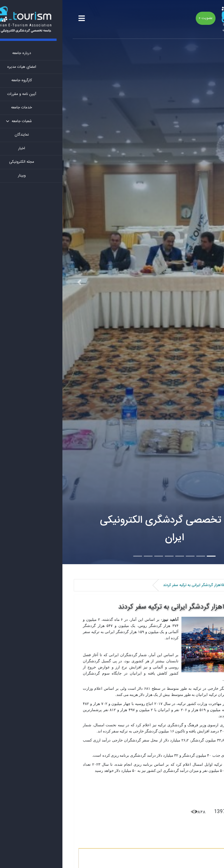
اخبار (200, 585)
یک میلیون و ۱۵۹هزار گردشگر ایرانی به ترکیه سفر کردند (132, 607)
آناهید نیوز (187, 789)
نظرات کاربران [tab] (194, 842)
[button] (17, 282)
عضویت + (143, 18)
